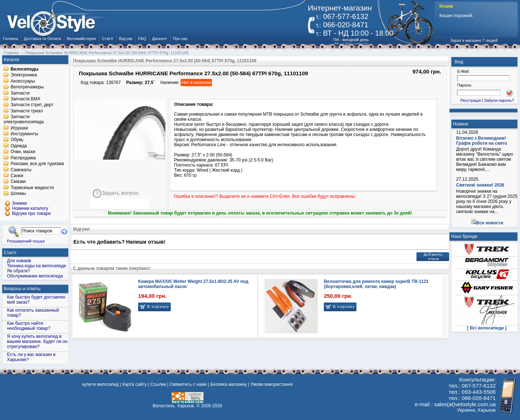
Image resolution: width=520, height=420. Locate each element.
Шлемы (18, 194)
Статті (107, 39)
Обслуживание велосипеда (35, 276)
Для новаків (19, 261)
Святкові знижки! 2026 (480, 185)
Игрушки (19, 128)
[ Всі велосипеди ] (487, 328)
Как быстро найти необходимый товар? (29, 326)
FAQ (142, 39)
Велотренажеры (27, 87)
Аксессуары (23, 81)
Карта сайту (135, 384)
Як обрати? (19, 271)
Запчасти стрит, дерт (32, 105)
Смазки (18, 182)
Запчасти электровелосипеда (23, 120)
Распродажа (23, 158)
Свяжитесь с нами (188, 384)
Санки (17, 176)
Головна (11, 39)
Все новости (490, 223)
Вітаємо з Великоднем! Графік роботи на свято (481, 141)
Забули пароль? (499, 100)
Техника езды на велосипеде (37, 266)
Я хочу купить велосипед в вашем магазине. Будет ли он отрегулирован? (37, 341)
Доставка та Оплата (43, 39)
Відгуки (126, 39)
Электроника (24, 75)
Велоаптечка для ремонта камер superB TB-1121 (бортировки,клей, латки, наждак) (376, 284)
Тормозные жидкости (32, 188)
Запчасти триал (27, 111)
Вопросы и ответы (22, 289)
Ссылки (158, 384)
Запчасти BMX (25, 99)
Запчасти (20, 93)
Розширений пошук (26, 241)
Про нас (180, 39)
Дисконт (159, 39)
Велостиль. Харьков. (174, 406)
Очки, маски (23, 152)
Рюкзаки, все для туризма (37, 164)
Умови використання (271, 384)
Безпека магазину (229, 384)
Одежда (19, 146)
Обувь (17, 140)
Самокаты (21, 170)
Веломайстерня (81, 39)
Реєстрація (471, 100)
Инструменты (24, 134)
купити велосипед (100, 384)
